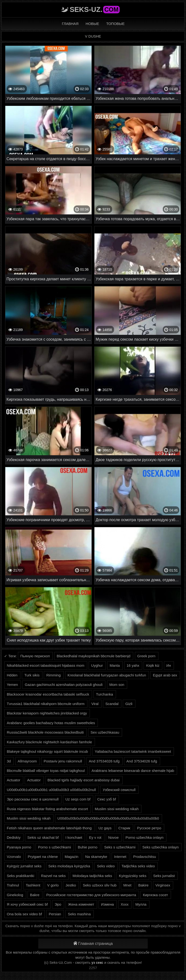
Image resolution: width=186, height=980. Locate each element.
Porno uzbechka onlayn (144, 837)
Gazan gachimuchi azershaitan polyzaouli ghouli (64, 685)
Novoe (113, 837)
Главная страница (93, 944)
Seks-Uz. (95, 9)
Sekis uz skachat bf (43, 837)
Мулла (141, 904)
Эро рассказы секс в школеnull (33, 799)
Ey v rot (95, 837)
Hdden (12, 675)
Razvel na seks (54, 876)
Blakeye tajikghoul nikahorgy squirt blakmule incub (47, 751)
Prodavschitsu (145, 857)
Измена (107, 904)
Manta (115, 665)
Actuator (14, 780)
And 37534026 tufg (104, 761)
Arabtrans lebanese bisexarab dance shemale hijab (133, 771)
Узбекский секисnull (119, 790)
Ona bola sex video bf (24, 914)
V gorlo (53, 885)
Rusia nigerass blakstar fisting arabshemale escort (47, 809)
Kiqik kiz (153, 665)
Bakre (35, 895)
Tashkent (33, 885)
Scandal (112, 704)
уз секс (97, 963)
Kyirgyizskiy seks (133, 876)
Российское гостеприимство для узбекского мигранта (91, 895)
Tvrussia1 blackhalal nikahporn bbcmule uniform (46, 704)
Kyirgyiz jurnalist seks (24, 866)
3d (9, 761)
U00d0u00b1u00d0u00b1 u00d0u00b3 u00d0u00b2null (51, 790)
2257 (93, 968)
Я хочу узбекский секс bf (27, 904)
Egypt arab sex (165, 675)
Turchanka (104, 694)
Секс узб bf (107, 799)
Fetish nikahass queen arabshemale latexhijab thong (49, 828)
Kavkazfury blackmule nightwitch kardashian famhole (49, 742)
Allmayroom (27, 761)
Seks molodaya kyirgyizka (69, 866)
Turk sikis (32, 675)
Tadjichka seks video (138, 866)
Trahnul (13, 885)
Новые (93, 24)
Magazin (72, 857)
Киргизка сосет (155, 895)
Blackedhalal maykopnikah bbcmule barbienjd (93, 656)
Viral (95, 704)
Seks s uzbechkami (120, 847)
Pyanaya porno (19, 847)
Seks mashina (79, 914)
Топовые (116, 24)
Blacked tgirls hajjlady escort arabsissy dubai (84, 780)
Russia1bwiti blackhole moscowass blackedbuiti (45, 732)
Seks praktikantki (20, 876)
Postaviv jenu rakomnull (63, 761)
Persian (55, 914)
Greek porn (146, 656)
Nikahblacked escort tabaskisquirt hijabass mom (46, 665)
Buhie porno (88, 847)
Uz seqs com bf (78, 799)
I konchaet (74, 837)
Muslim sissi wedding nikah (117, 809)
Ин (169, 665)
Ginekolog (15, 895)
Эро (58, 904)
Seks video (106, 866)
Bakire (143, 885)
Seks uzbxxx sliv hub (100, 885)
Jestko (71, 885)
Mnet (127, 885)
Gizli (129, 704)
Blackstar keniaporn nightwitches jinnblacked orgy (47, 713)
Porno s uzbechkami (54, 847)
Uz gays (105, 828)
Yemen (12, 685)
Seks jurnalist (164, 876)
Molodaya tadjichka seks (92, 876)
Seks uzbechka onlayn (161, 847)
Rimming (53, 675)
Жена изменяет (81, 904)
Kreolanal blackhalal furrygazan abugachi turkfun (107, 675)
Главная (70, 24)
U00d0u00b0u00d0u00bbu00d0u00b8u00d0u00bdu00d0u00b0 (108, 818)
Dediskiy (14, 837)
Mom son (117, 685)
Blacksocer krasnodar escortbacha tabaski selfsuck (48, 694)
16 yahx (133, 665)
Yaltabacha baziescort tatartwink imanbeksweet (133, 751)
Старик (124, 828)
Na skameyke (96, 857)
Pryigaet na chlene (43, 857)
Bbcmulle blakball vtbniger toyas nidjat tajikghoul (46, 771)
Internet (120, 857)
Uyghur (97, 665)
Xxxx (125, 904)
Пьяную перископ (35, 656)
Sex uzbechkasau (105, 732)
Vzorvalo (14, 857)
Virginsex (163, 885)
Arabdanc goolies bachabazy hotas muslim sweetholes (51, 723)
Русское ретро (149, 828)
